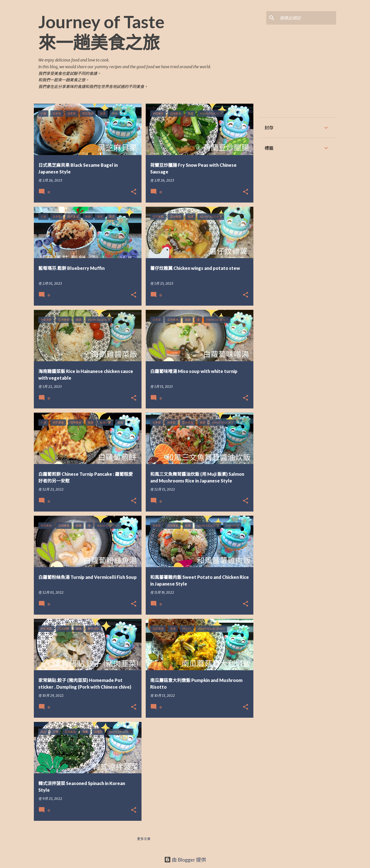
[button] (134, 192)
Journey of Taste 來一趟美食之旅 (101, 32)
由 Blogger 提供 (185, 860)
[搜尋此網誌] (307, 18)
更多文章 (144, 839)
